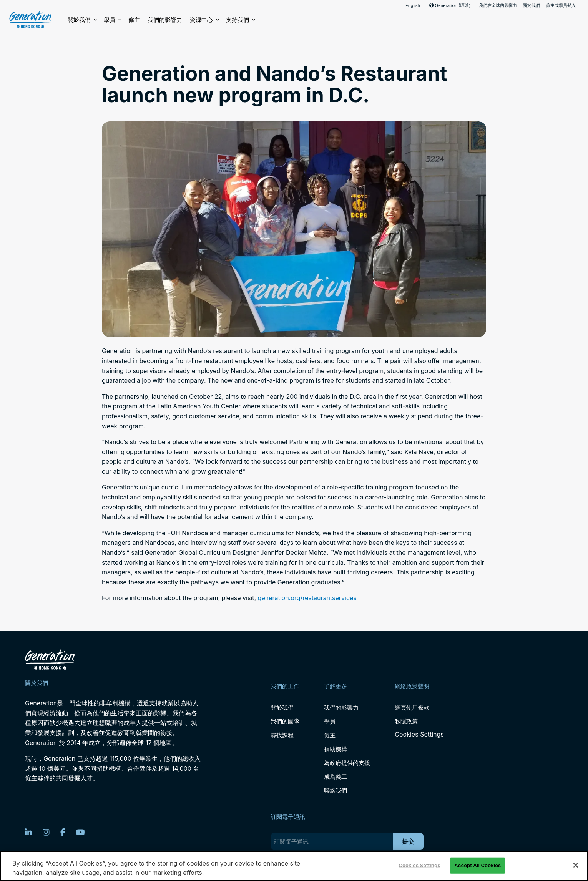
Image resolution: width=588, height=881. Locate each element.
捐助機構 (336, 749)
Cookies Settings (419, 734)
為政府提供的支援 (347, 763)
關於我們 (532, 5)
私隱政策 (406, 721)
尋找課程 (282, 735)
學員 (112, 20)
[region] (294, 866)
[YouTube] (81, 832)
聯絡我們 (336, 791)
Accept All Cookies (478, 865)
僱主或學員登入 (561, 5)
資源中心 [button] (204, 20)
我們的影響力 (165, 20)
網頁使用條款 (412, 708)
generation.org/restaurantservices (307, 598)
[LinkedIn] (28, 832)
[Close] (576, 865)
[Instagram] (46, 832)
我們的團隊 (285, 721)
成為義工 (336, 777)
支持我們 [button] (240, 20)
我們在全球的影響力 (498, 5)
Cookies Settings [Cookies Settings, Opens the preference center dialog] (419, 865)
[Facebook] (63, 832)
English (413, 5)
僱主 (134, 20)
